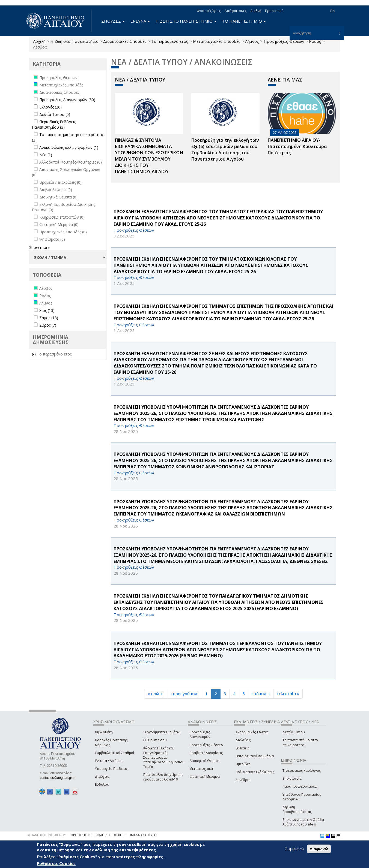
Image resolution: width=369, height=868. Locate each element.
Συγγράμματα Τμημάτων (162, 732)
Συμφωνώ (294, 849)
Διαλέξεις (243, 740)
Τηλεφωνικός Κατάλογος (302, 771)
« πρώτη (156, 694)
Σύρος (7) (48, 325)
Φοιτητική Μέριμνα (205, 777)
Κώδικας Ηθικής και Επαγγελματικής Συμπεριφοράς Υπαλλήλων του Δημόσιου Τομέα (164, 758)
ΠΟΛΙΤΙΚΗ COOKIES (109, 835)
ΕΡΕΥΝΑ (140, 21)
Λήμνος (252, 41)
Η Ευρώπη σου (155, 740)
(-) (34, 354)
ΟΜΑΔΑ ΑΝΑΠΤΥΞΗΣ (143, 835)
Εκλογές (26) (50, 107)
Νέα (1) (46, 155)
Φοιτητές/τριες (209, 11)
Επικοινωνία (292, 778)
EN (333, 11)
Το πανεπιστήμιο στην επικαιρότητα (300, 742)
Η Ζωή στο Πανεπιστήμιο (74, 41)
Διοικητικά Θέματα (204, 761)
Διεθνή (256, 11)
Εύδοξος (102, 784)
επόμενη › (261, 694)
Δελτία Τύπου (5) (55, 114)
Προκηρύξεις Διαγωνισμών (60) (67, 100)
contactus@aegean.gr (58, 778)
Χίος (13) (47, 310)
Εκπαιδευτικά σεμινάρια (255, 756)
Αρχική (39, 41)
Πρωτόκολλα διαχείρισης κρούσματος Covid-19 (163, 777)
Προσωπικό (274, 11)
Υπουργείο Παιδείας (111, 769)
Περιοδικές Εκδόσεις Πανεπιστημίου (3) (54, 124)
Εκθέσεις (242, 748)
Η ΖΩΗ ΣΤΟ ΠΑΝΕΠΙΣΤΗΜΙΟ (186, 21)
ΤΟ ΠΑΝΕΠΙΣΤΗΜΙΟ (244, 21)
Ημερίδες (243, 764)
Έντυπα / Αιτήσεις (109, 761)
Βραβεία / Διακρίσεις (206, 753)
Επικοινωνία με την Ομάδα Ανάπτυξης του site (303, 822)
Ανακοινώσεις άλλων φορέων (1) (69, 147)
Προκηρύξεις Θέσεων (284, 41)
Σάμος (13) (49, 318)
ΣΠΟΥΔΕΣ (113, 21)
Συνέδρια (243, 780)
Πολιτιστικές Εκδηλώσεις (255, 772)
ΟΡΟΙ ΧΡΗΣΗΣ (81, 835)
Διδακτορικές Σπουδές (125, 41)
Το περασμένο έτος (170, 41)
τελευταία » (288, 694)
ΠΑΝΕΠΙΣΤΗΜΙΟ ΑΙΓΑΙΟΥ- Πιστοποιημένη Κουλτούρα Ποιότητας (297, 146)
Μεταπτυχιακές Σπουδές (217, 41)
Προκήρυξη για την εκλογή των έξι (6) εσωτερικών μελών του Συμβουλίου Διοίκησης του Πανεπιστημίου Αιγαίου (225, 150)
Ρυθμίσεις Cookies (56, 863)
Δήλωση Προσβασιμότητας (297, 809)
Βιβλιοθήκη (104, 732)
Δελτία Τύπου (294, 732)
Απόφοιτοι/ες (236, 11)
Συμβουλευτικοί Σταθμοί (115, 753)
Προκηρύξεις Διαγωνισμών (200, 734)
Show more (39, 247)
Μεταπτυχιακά (201, 769)
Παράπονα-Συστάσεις (300, 786)
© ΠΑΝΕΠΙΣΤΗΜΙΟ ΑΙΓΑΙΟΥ (47, 835)
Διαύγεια (102, 777)
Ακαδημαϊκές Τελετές (252, 732)
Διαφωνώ (319, 849)
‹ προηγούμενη (184, 694)
